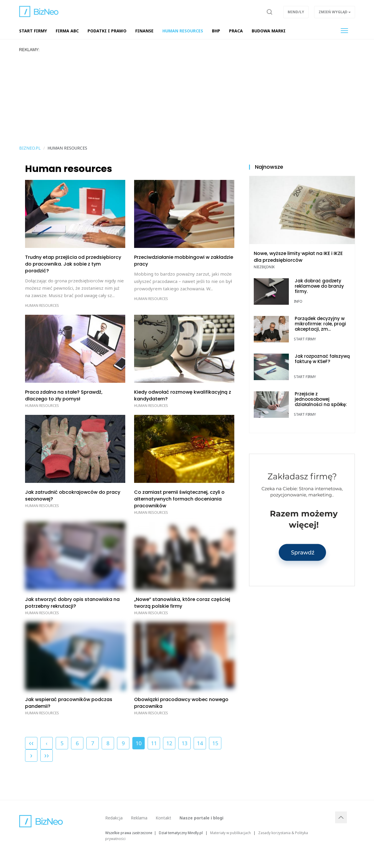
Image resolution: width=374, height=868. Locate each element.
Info (298, 301)
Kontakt (163, 818)
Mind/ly (296, 12)
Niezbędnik (264, 267)
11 (154, 743)
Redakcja (114, 818)
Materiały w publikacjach (230, 833)
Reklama (139, 818)
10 (139, 742)
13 (184, 743)
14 (200, 743)
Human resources (42, 305)
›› (47, 755)
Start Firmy (305, 339)
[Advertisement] (187, 96)
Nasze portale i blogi (201, 818)
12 (169, 743)
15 (215, 743)
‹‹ (31, 743)
